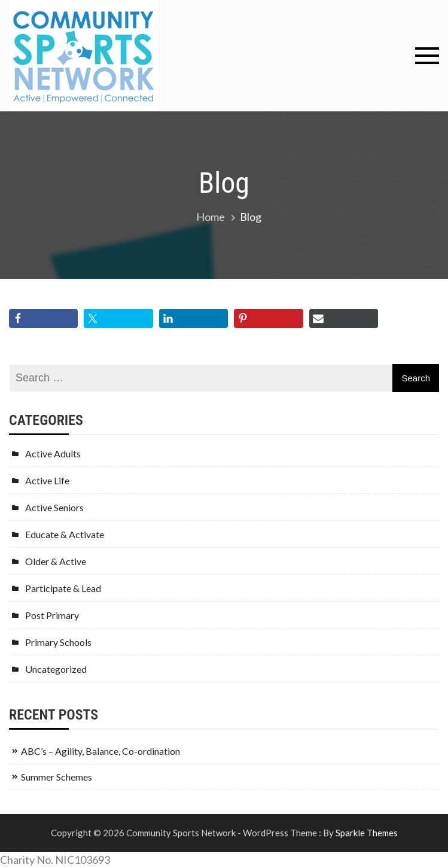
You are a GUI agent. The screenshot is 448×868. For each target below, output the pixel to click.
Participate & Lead (63, 588)
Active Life (47, 480)
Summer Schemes (57, 777)
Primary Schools (58, 642)
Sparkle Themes (367, 833)
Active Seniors (54, 507)
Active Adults (53, 453)
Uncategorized (56, 669)
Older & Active (56, 561)
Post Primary (52, 615)
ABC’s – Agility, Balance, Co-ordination (100, 751)
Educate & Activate (65, 534)
